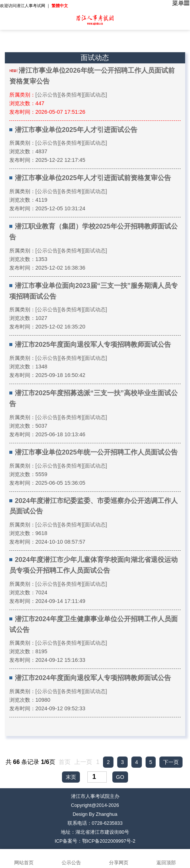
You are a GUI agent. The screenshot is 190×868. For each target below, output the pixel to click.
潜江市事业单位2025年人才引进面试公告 (76, 130)
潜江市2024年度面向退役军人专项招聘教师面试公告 (93, 678)
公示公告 (71, 858)
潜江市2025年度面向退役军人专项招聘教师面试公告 (93, 345)
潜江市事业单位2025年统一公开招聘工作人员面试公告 (96, 452)
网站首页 (24, 858)
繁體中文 (60, 6)
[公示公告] (47, 95)
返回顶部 (166, 858)
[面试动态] (95, 95)
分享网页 (119, 858)
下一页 (171, 762)
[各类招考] (71, 95)
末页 (71, 777)
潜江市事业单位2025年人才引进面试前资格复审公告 (93, 178)
